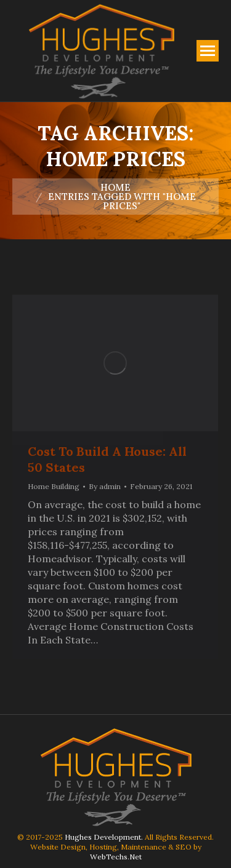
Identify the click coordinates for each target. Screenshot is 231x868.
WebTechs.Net (116, 857)
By (105, 486)
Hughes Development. (104, 837)
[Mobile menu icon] (208, 51)
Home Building (54, 486)
